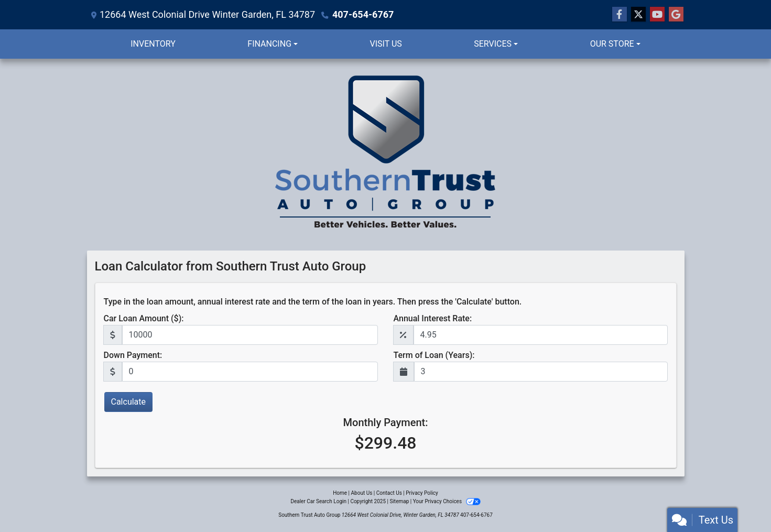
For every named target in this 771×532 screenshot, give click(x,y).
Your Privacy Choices (447, 501)
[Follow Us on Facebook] (620, 15)
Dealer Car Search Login (318, 501)
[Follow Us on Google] (676, 15)
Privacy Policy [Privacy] (422, 493)
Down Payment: (133, 355)
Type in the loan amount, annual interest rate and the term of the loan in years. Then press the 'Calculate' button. (313, 302)
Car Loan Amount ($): (144, 318)
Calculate (129, 402)
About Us (362, 493)
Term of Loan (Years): (434, 355)
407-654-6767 (363, 14)
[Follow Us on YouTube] (657, 15)
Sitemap (399, 501)
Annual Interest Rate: (433, 318)
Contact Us (389, 493)
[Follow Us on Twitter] (638, 15)
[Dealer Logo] (386, 155)
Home (340, 493)
